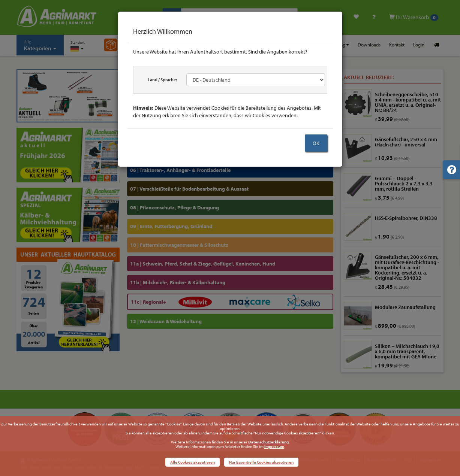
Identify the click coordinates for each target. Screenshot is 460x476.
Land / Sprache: (162, 80)
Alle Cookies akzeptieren (193, 462)
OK (316, 143)
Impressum (274, 446)
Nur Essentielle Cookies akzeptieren (261, 462)
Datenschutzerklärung (268, 442)
